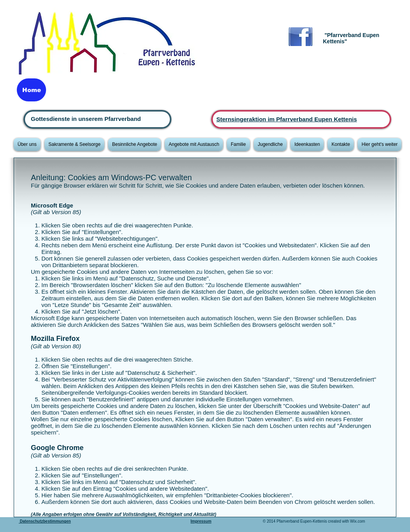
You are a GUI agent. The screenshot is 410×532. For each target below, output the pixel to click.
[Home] (31, 90)
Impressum (201, 521)
